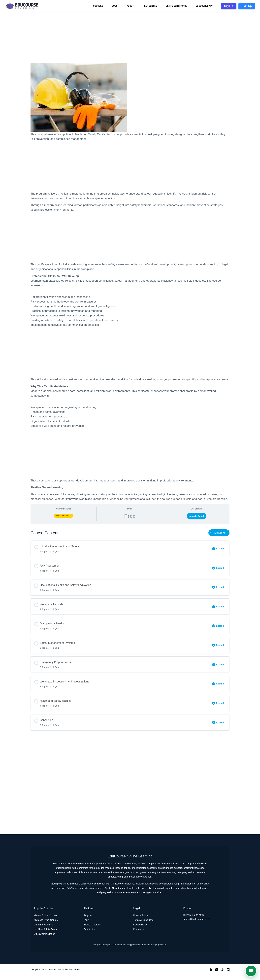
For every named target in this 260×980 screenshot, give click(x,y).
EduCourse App (204, 6)
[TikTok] (222, 974)
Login (86, 925)
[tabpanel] (130, 282)
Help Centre (150, 6)
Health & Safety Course (46, 934)
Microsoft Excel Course (46, 925)
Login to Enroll (196, 516)
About (130, 6)
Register (88, 920)
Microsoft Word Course (46, 920)
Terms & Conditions (143, 925)
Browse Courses (92, 929)
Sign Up (247, 6)
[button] (251, 971)
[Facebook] (211, 974)
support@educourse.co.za (197, 924)
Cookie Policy (140, 929)
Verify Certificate (176, 6)
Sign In (229, 6)
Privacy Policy (141, 920)
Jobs (115, 6)
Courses (98, 6)
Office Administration (44, 939)
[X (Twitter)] (217, 974)
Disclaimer (139, 934)
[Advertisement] (130, 37)
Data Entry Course (43, 929)
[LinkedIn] (228, 974)
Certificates (89, 934)
